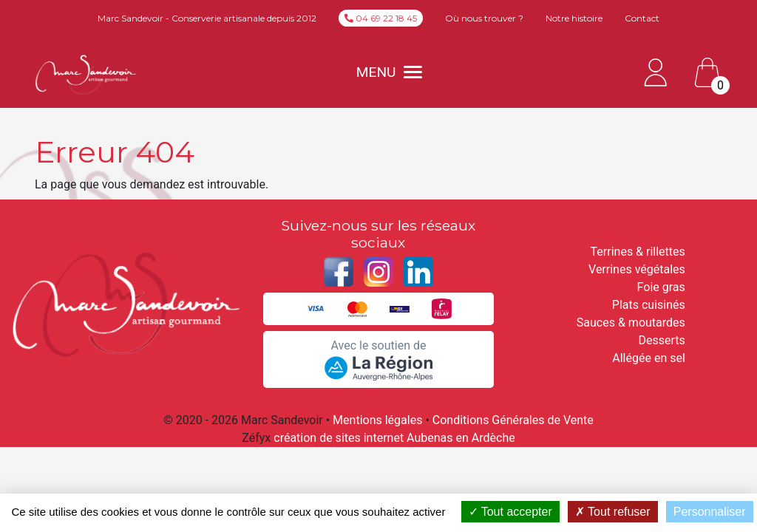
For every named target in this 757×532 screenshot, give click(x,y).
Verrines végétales (637, 269)
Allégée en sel (649, 358)
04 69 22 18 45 (381, 18)
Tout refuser (613, 512)
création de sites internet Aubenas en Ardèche (394, 438)
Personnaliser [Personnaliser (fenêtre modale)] (710, 512)
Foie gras (661, 287)
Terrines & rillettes (638, 252)
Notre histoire (574, 18)
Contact (642, 18)
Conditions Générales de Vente (513, 420)
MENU (389, 72)
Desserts (662, 340)
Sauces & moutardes (631, 323)
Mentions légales (377, 420)
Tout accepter (510, 512)
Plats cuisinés (649, 305)
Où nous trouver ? (484, 18)
